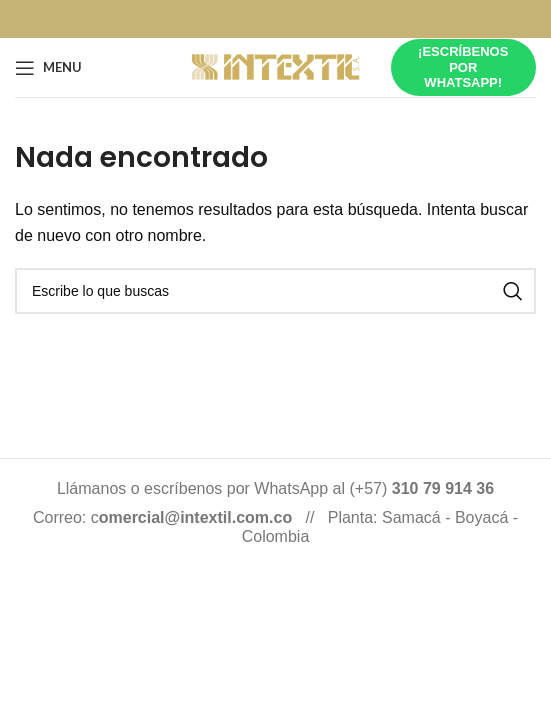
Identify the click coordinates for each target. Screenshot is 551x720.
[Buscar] (275, 291)
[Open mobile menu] (48, 68)
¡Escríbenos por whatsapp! (463, 67)
